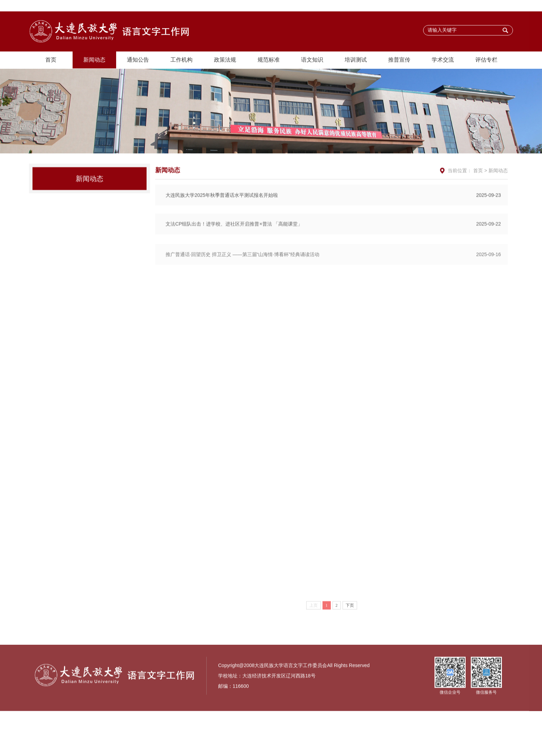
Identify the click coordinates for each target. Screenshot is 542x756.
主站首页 (499, 6)
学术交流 (443, 60)
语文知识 (312, 60)
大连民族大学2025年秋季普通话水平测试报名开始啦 (333, 211)
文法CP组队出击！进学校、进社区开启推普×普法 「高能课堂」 (333, 240)
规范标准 (269, 60)
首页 (51, 60)
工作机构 (181, 60)
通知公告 (138, 60)
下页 (350, 622)
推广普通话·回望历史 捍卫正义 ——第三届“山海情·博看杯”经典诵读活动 (333, 273)
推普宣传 (399, 60)
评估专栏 (486, 60)
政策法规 (225, 60)
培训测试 (356, 60)
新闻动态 (94, 60)
